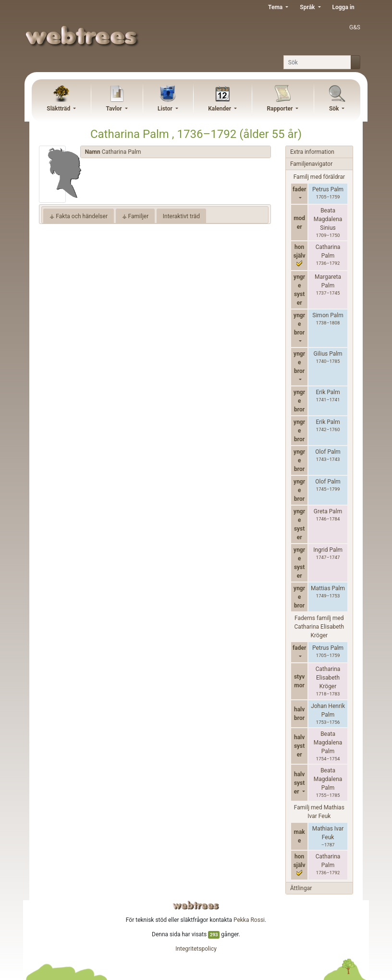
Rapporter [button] (280, 109)
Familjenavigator (311, 164)
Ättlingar (301, 888)
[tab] (176, 152)
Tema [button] (276, 7)
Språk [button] (308, 7)
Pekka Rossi (249, 920)
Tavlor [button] (114, 109)
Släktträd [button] (59, 109)
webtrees (196, 905)
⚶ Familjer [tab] (135, 216)
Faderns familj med (319, 627)
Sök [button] (335, 109)
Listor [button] (166, 109)
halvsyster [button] (300, 783)
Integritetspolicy (196, 949)
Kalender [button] (220, 109)
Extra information (312, 152)
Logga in (343, 7)
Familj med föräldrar (319, 177)
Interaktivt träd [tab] (181, 216)
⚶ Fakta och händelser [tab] (79, 216)
